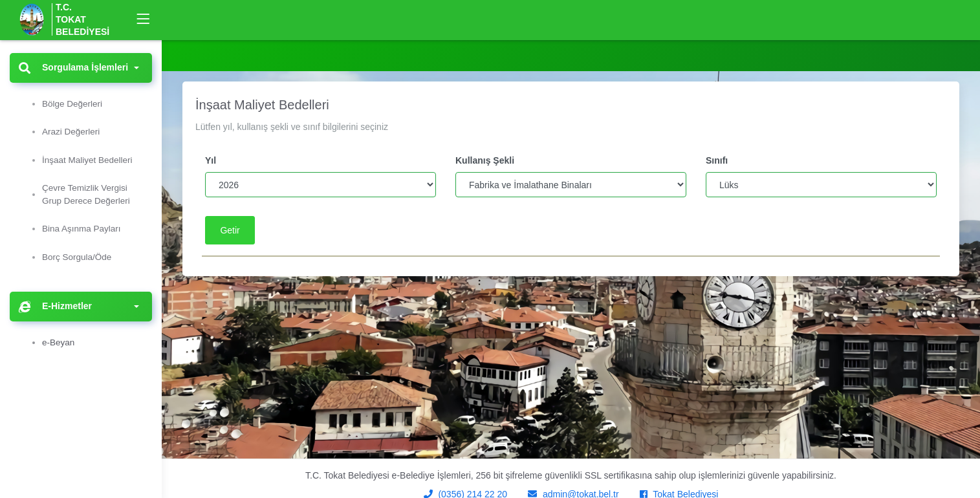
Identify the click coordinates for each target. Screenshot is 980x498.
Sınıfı (717, 160)
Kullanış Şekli (485, 160)
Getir (230, 230)
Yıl (211, 160)
